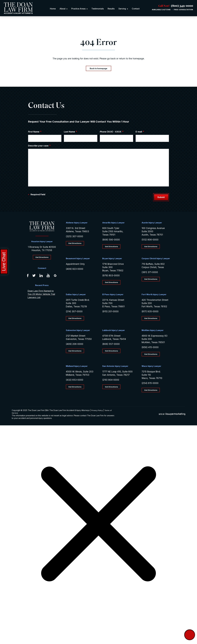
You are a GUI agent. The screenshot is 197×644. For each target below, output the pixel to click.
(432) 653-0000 (75, 381)
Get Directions (42, 257)
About (62, 9)
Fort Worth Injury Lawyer (154, 295)
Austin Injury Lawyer (152, 223)
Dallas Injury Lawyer (76, 295)
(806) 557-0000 (111, 345)
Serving (123, 9)
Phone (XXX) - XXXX (112, 132)
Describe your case (39, 146)
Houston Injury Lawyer (42, 242)
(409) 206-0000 (75, 345)
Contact (136, 9)
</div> (20, 634)
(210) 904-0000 (111, 381)
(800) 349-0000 (180, 6)
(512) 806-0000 (150, 240)
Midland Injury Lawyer (77, 367)
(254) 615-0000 (150, 384)
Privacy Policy (97, 411)
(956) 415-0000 (150, 348)
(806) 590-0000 (111, 240)
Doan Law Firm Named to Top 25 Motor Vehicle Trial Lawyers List (41, 295)
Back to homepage (99, 68)
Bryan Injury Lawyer (112, 259)
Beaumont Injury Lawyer (78, 259)
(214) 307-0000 (74, 312)
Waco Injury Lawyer (151, 367)
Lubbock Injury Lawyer (114, 331)
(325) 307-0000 (74, 237)
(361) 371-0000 (150, 273)
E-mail (140, 132)
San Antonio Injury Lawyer (115, 367)
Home (52, 9)
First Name (35, 132)
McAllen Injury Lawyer (153, 331)
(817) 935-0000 (150, 312)
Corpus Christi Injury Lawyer (156, 259)
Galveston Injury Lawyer (78, 331)
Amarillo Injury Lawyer (113, 223)
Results (111, 9)
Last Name (71, 132)
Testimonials (98, 9)
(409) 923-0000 (75, 269)
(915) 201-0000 (110, 312)
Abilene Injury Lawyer (77, 223)
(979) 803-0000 (111, 276)
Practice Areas (78, 9)
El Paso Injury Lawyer (113, 295)
